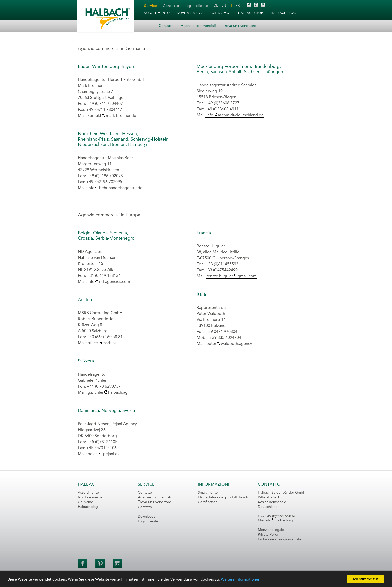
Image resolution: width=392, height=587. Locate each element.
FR (238, 6)
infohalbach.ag (279, 520)
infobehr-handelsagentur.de (115, 188)
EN (224, 6)
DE (216, 6)
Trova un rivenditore (240, 26)
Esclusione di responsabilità (279, 539)
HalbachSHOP (251, 13)
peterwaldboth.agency (229, 344)
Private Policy (268, 535)
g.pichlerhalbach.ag (108, 393)
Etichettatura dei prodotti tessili (223, 497)
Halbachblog (88, 507)
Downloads (147, 517)
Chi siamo (221, 13)
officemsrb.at (102, 343)
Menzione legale (271, 530)
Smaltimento (208, 493)
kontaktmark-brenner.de (112, 116)
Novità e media (190, 13)
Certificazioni (208, 502)
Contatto (171, 6)
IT (231, 6)
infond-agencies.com (109, 282)
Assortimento (157, 13)
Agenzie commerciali (198, 26)
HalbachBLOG (283, 13)
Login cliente (196, 6)
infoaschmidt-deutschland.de (235, 115)
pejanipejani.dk (104, 454)
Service (151, 6)
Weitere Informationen (241, 579)
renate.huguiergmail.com (232, 276)
